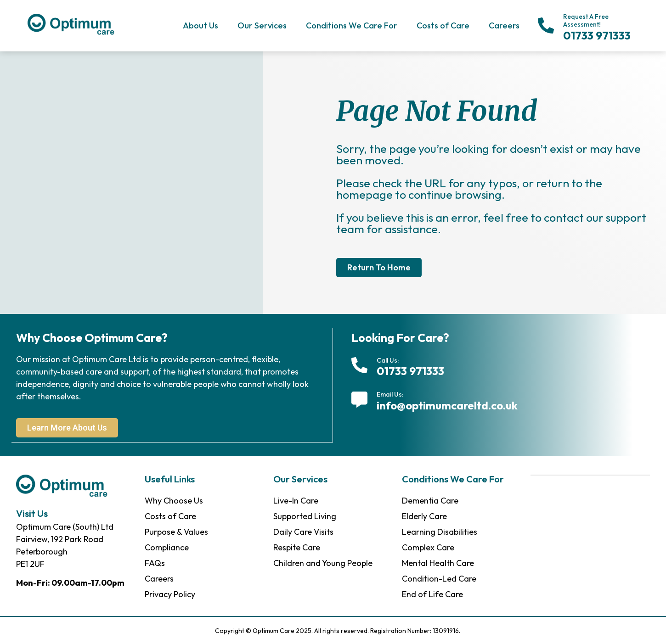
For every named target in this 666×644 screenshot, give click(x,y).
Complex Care (428, 547)
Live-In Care (296, 500)
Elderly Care (424, 516)
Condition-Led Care (439, 578)
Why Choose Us (174, 500)
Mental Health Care (438, 563)
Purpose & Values (176, 531)
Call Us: (388, 360)
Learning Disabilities (440, 531)
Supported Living (305, 516)
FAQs (155, 563)
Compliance (167, 547)
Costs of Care (443, 25)
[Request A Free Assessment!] (546, 25)
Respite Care (297, 547)
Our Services (262, 25)
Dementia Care (430, 500)
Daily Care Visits (303, 531)
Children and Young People (323, 563)
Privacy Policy (170, 594)
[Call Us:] (359, 365)
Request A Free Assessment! (586, 20)
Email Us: (390, 394)
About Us (200, 25)
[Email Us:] (359, 400)
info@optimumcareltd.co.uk (447, 405)
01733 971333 (597, 35)
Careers (504, 25)
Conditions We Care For (352, 25)
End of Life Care (432, 594)
